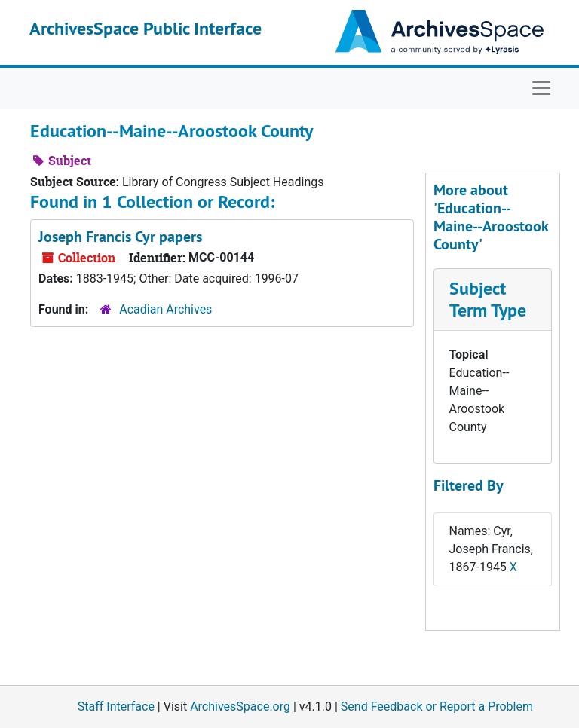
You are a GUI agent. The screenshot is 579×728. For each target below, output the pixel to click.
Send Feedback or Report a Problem (437, 707)
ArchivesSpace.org (240, 707)
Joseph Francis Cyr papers (120, 237)
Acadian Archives (165, 309)
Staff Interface (116, 707)
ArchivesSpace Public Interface (146, 28)
